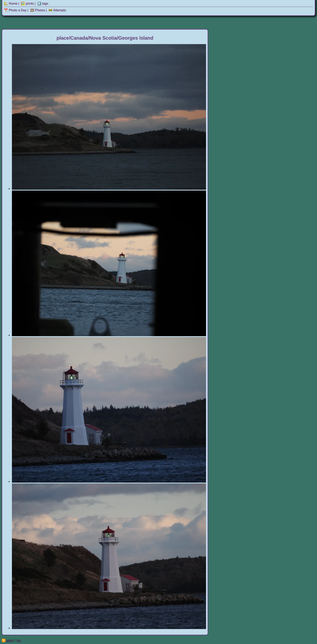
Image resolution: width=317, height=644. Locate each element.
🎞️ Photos (38, 10)
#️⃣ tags (43, 4)
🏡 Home (11, 4)
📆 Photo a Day (15, 10)
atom (10, 640)
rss (18, 640)
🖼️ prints (27, 4)
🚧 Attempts (57, 10)
